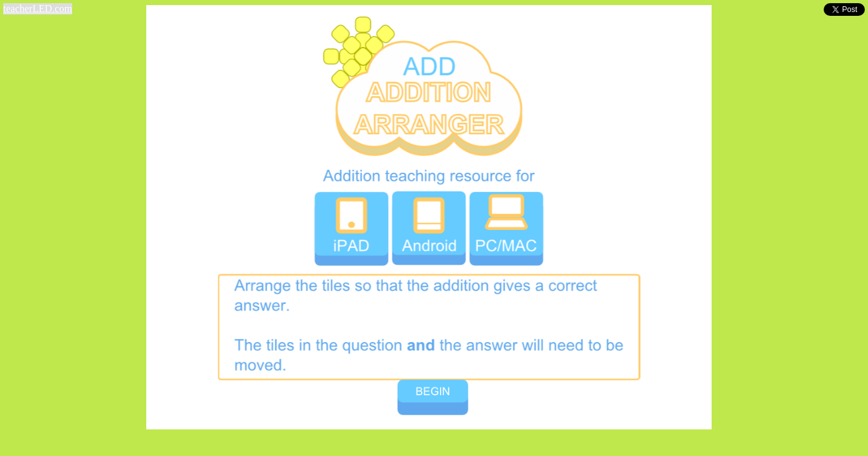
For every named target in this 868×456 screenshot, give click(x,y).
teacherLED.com (38, 9)
